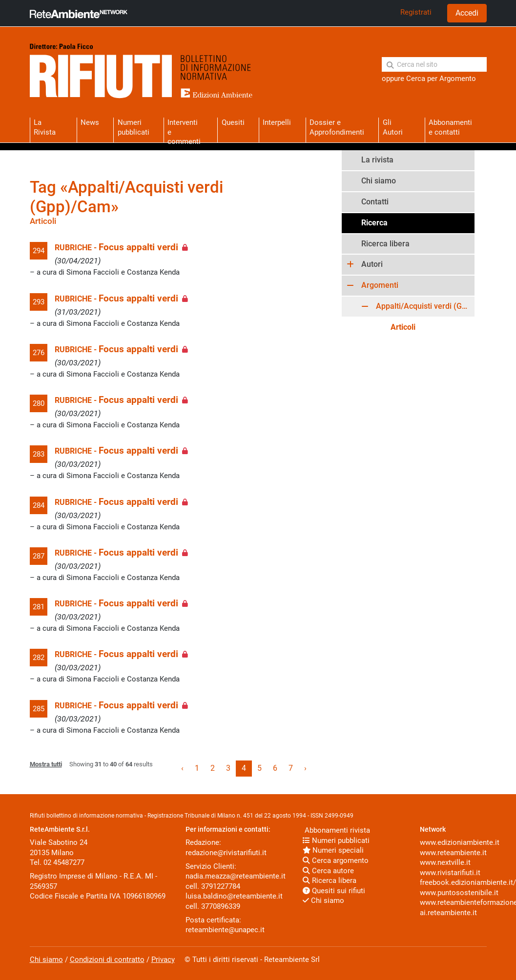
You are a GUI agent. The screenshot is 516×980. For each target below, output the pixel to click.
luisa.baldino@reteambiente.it (234, 896)
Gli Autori (393, 127)
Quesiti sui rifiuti (334, 891)
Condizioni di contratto (107, 960)
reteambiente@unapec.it (225, 930)
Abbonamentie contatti (450, 127)
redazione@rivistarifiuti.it (226, 853)
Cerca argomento (336, 860)
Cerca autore (328, 871)
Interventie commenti (184, 130)
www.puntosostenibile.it (459, 893)
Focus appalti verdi (138, 247)
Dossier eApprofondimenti (337, 127)
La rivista (377, 160)
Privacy (163, 960)
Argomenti (380, 285)
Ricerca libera (385, 244)
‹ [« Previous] (182, 768)
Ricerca (374, 223)
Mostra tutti (46, 764)
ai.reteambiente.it (448, 913)
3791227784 (221, 886)
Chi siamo (379, 181)
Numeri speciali (333, 850)
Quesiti (233, 122)
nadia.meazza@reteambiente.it (236, 876)
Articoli (403, 327)
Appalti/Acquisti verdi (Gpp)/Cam (425, 306)
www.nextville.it (445, 862)
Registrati (416, 12)
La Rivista (45, 127)
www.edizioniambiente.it (460, 842)
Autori (372, 264)
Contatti (375, 202)
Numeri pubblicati (134, 127)
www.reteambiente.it (453, 853)
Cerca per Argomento (441, 79)
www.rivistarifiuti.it (450, 873)
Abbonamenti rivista (336, 830)
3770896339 (221, 906)
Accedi (467, 13)
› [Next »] (305, 768)
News (90, 122)
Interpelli (277, 122)
